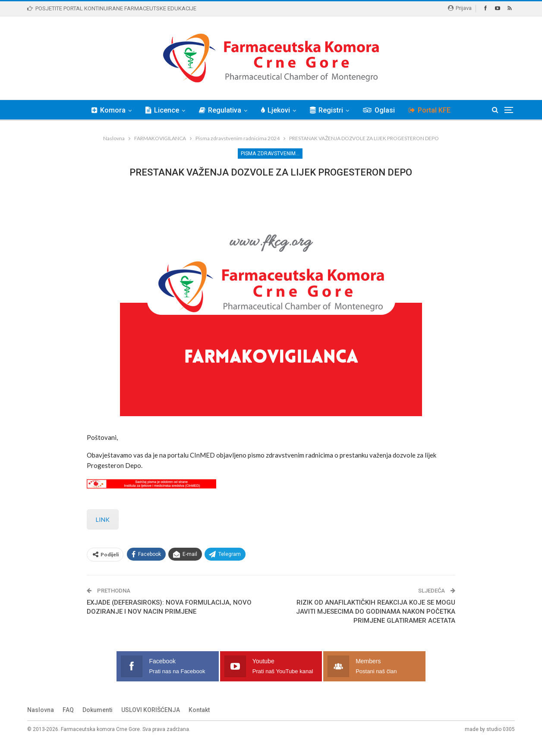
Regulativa (219, 110)
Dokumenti (98, 723)
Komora (105, 110)
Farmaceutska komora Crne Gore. (101, 743)
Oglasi (381, 110)
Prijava (460, 8)
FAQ (68, 723)
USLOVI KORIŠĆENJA (151, 723)
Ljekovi (276, 110)
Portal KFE (433, 110)
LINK (103, 533)
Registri (328, 110)
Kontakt (199, 723)
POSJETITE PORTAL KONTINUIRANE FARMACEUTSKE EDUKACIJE (112, 8)
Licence (160, 110)
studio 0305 (501, 743)
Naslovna (41, 723)
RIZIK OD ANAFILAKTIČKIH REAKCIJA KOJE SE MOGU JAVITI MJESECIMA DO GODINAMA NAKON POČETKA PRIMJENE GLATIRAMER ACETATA (376, 625)
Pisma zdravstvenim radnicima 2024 (272, 154)
